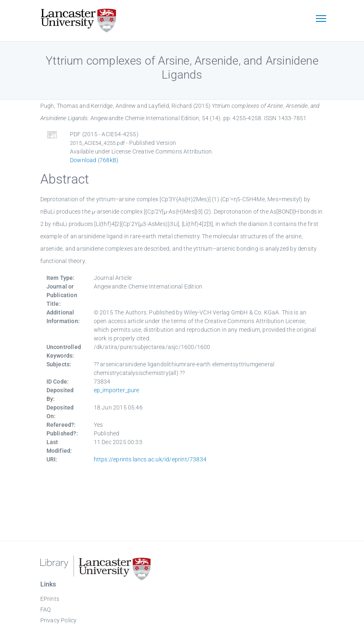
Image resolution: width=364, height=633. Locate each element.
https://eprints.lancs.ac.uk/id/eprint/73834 (150, 459)
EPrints (50, 599)
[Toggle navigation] (321, 19)
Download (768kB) (94, 160)
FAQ (46, 610)
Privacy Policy (59, 620)
